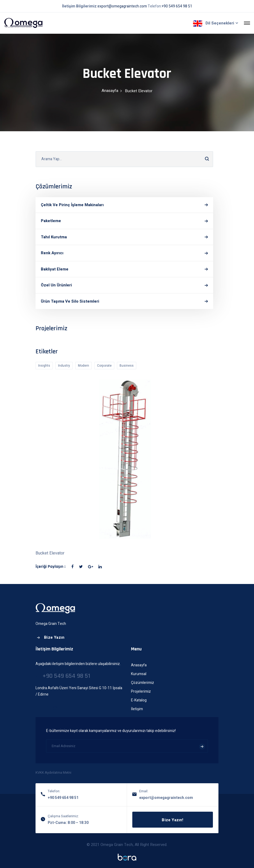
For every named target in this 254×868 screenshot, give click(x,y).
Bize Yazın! (172, 820)
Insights (44, 366)
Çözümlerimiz (143, 683)
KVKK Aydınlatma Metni (53, 772)
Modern (84, 366)
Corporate (104, 366)
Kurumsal (139, 674)
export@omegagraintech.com (122, 6)
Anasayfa (110, 91)
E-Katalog (139, 700)
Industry (64, 366)
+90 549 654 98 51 (177, 6)
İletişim (137, 709)
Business (127, 366)
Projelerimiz (141, 691)
